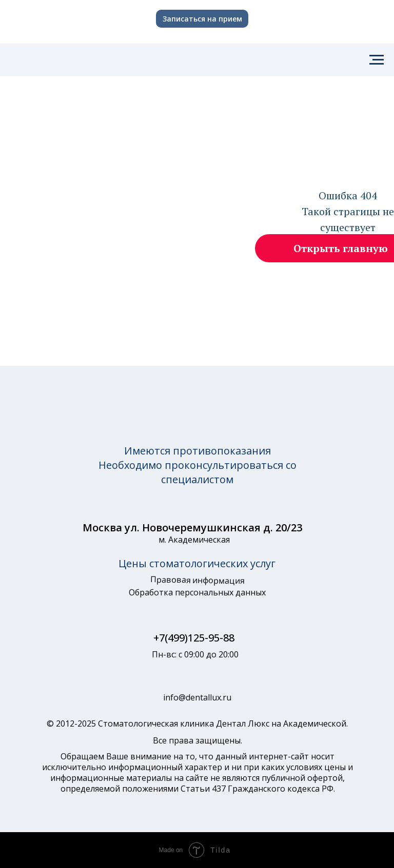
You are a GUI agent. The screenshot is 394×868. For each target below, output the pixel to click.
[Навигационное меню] (377, 60)
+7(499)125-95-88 (194, 638)
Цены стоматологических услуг (197, 563)
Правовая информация (197, 580)
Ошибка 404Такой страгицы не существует (348, 211)
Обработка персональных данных (197, 592)
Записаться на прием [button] (202, 19)
